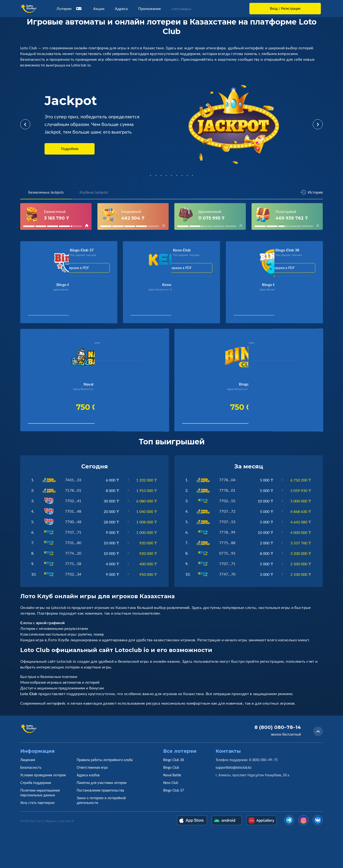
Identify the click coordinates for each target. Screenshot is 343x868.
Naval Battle (172, 775)
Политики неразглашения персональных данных (40, 793)
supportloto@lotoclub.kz (233, 767)
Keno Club (171, 783)
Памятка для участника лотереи (102, 783)
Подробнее (70, 149)
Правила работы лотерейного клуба (105, 760)
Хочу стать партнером (37, 803)
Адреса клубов (88, 775)
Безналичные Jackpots (46, 192)
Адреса (121, 9)
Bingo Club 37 (174, 790)
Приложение (149, 9)
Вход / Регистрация (285, 8)
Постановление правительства (100, 790)
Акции (99, 9)
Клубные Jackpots (94, 192)
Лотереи (70, 9)
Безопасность (31, 767)
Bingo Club (171, 767)
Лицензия (28, 760)
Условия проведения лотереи (43, 775)
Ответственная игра (92, 767)
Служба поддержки (36, 783)
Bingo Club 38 (174, 760)
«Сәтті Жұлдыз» (181, 9)
